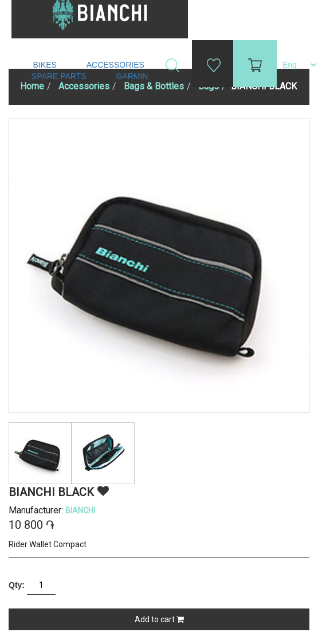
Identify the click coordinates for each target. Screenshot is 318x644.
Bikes (46, 65)
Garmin (132, 76)
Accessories (117, 65)
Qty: (17, 585)
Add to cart (159, 619)
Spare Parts (60, 76)
